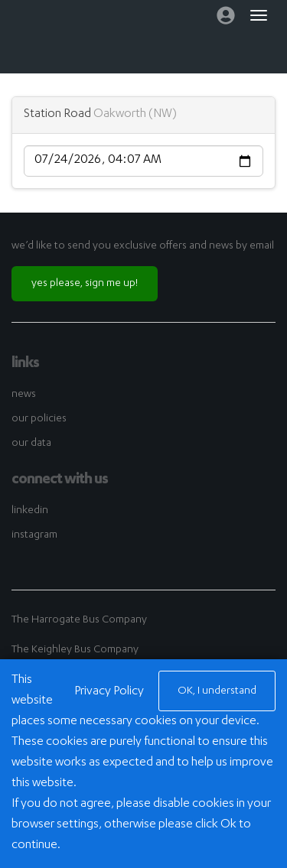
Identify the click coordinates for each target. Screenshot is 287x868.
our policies (39, 419)
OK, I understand (217, 691)
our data (31, 444)
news (24, 395)
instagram (34, 535)
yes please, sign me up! (85, 284)
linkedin (30, 511)
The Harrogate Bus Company (79, 620)
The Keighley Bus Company (75, 650)
